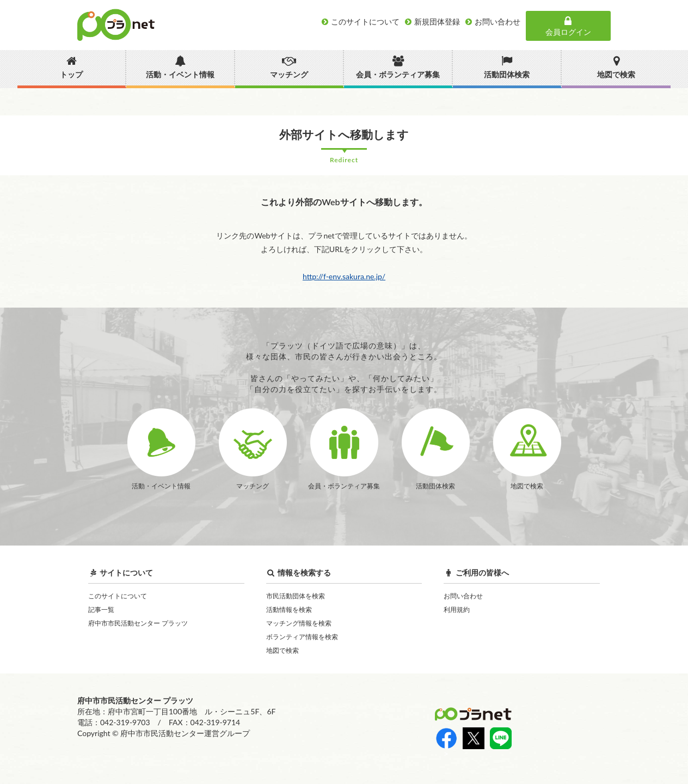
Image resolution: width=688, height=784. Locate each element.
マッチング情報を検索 (299, 623)
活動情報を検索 (289, 610)
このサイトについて (118, 596)
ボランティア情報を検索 (302, 637)
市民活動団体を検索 (296, 596)
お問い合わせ (463, 596)
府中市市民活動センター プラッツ (138, 623)
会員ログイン (568, 26)
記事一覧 (101, 610)
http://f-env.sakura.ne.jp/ (344, 276)
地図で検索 (282, 650)
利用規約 (457, 610)
